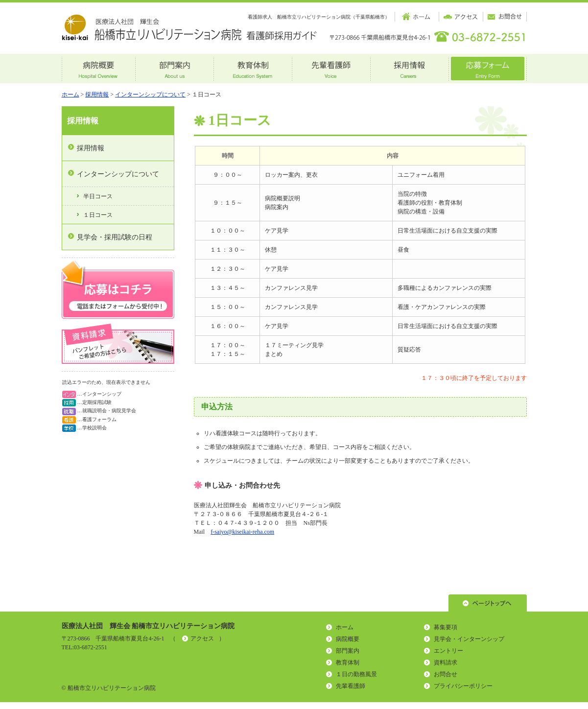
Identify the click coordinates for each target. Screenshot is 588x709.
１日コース (98, 215)
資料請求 (446, 662)
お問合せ (446, 674)
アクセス (202, 638)
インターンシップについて (150, 95)
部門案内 (348, 651)
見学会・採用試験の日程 (115, 237)
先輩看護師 (351, 686)
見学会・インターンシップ (469, 639)
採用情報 (97, 95)
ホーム (71, 95)
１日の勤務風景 (356, 674)
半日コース (98, 196)
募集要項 (446, 627)
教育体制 (348, 662)
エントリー (448, 651)
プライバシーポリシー (463, 686)
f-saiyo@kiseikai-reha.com (242, 532)
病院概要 (348, 639)
